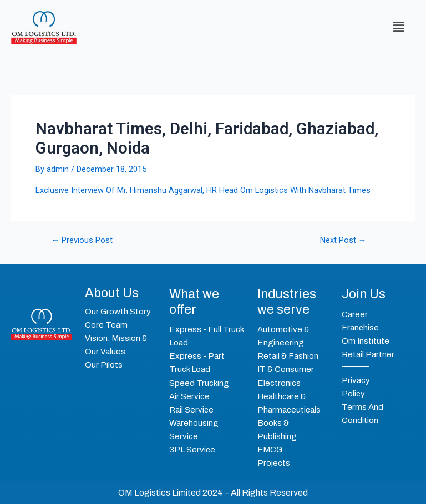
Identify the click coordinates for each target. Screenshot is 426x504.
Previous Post (82, 240)
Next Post (343, 240)
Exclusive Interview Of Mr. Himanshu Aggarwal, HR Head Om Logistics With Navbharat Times (203, 190)
